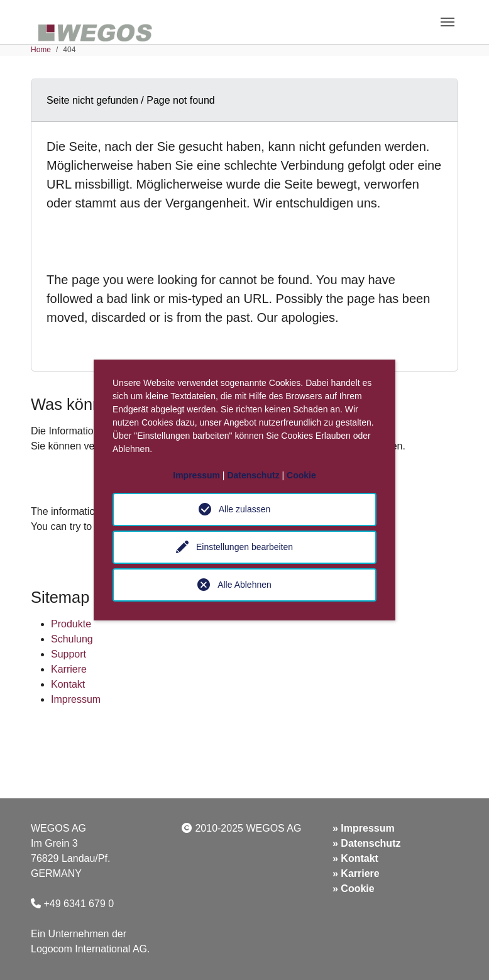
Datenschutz (371, 843)
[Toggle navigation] (448, 22)
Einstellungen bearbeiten (245, 547)
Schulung (72, 639)
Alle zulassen (245, 509)
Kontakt (68, 684)
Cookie (357, 889)
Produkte (71, 624)
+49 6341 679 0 (79, 904)
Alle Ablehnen (245, 585)
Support (69, 654)
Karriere (69, 669)
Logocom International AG (89, 949)
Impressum (76, 699)
